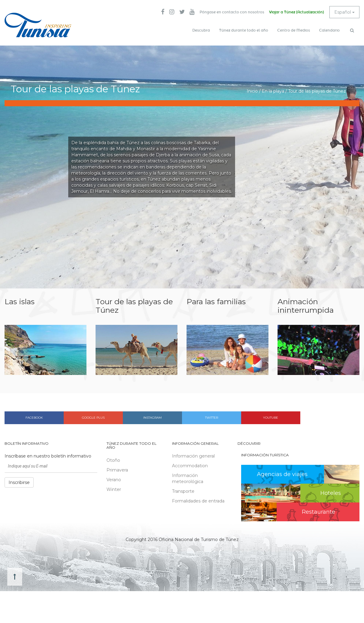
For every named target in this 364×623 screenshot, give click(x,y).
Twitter (212, 418)
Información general (193, 456)
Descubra (201, 30)
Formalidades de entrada (198, 501)
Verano (114, 480)
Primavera (117, 470)
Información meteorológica (188, 478)
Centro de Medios (294, 30)
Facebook (34, 418)
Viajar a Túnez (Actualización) (297, 12)
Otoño (113, 460)
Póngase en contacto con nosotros (232, 12)
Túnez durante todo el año (244, 30)
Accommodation (190, 466)
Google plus (93, 418)
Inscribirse (19, 482)
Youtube (271, 418)
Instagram (152, 418)
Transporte (183, 491)
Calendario (329, 30)
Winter (114, 489)
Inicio (252, 91)
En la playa (273, 91)
